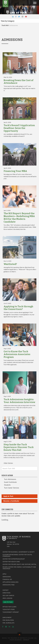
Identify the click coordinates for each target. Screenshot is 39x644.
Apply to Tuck (8, 496)
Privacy (26, 640)
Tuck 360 (5, 25)
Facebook (3, 627)
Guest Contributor (10, 482)
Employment (7, 617)
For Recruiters (8, 620)
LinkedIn (9, 627)
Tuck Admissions (10, 479)
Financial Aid (7, 579)
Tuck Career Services (11, 488)
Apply (4, 574)
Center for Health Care (11, 562)
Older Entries (8, 463)
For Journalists (8, 623)
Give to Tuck (8, 602)
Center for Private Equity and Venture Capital (19, 564)
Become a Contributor (11, 501)
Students (7, 485)
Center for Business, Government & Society (19, 552)
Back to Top (19, 634)
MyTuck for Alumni (9, 607)
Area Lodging (7, 598)
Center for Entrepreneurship (14, 559)
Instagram (6, 627)
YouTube (13, 627)
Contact (6, 590)
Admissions (7, 577)
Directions (6, 593)
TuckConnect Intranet (11, 612)
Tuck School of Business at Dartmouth (5, 4)
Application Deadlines (11, 582)
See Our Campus (8, 595)
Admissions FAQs (9, 585)
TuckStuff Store (9, 609)
